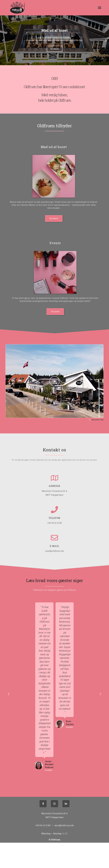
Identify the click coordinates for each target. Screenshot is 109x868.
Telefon (54, 518)
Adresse (54, 486)
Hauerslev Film (97, 420)
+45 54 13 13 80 (54, 523)
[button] (100, 8)
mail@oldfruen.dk (54, 551)
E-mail (54, 546)
